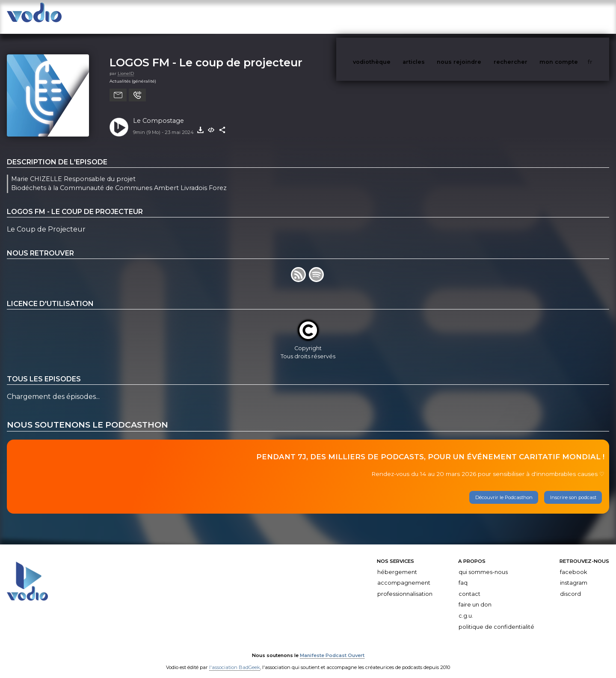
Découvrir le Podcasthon (504, 489)
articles (433, 16)
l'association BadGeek (235, 659)
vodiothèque (392, 16)
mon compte (573, 16)
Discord (570, 585)
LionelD (126, 65)
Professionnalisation (405, 585)
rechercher (526, 16)
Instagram (574, 574)
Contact (469, 585)
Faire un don (475, 596)
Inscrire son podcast (573, 489)
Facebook (573, 564)
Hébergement (397, 564)
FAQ (463, 574)
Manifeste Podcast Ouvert (332, 647)
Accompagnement (404, 574)
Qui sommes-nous (483, 564)
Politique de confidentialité (496, 618)
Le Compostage (158, 112)
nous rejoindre (477, 16)
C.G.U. (466, 607)
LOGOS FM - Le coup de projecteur (206, 54)
